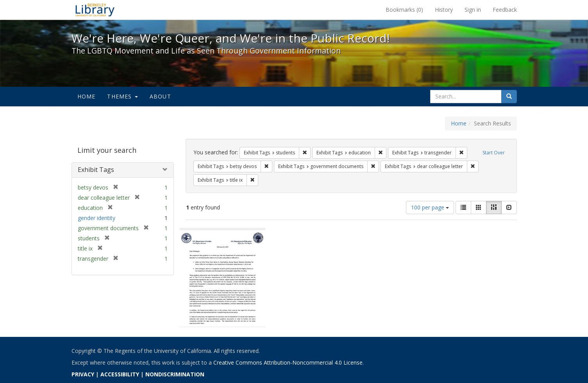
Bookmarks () (404, 10)
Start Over (494, 153)
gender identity (97, 218)
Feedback (505, 10)
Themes (122, 96)
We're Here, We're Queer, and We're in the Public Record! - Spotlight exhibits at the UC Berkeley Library (95, 10)
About (160, 96)
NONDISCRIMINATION (175, 374)
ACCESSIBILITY (120, 374)
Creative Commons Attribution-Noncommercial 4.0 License (288, 362)
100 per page (430, 207)
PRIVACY (83, 374)
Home (87, 96)
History (444, 10)
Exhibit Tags (96, 170)
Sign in (473, 10)
